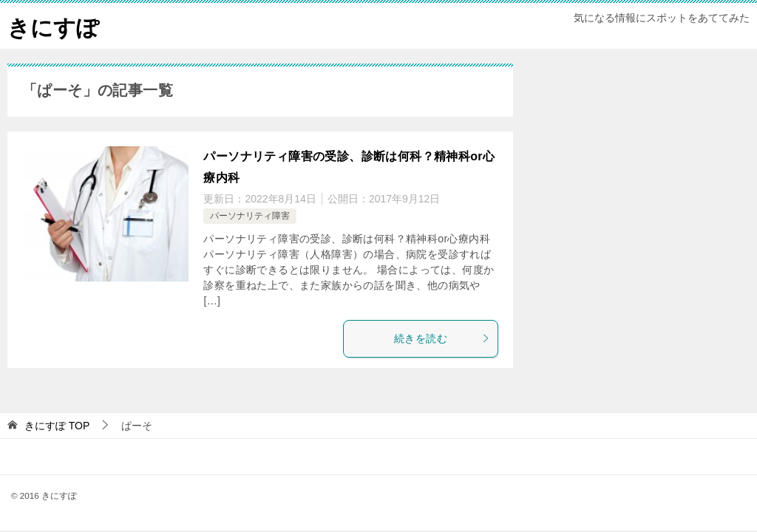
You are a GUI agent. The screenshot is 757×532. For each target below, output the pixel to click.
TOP (57, 425)
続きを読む (442, 338)
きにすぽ (53, 25)
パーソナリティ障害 (250, 215)
